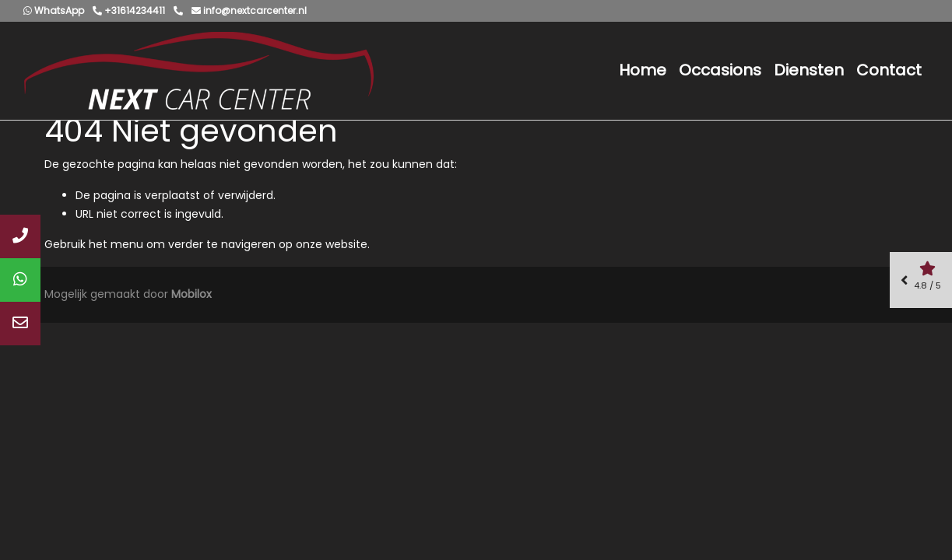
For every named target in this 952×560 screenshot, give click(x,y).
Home (643, 70)
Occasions (720, 70)
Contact (889, 70)
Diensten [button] (809, 70)
